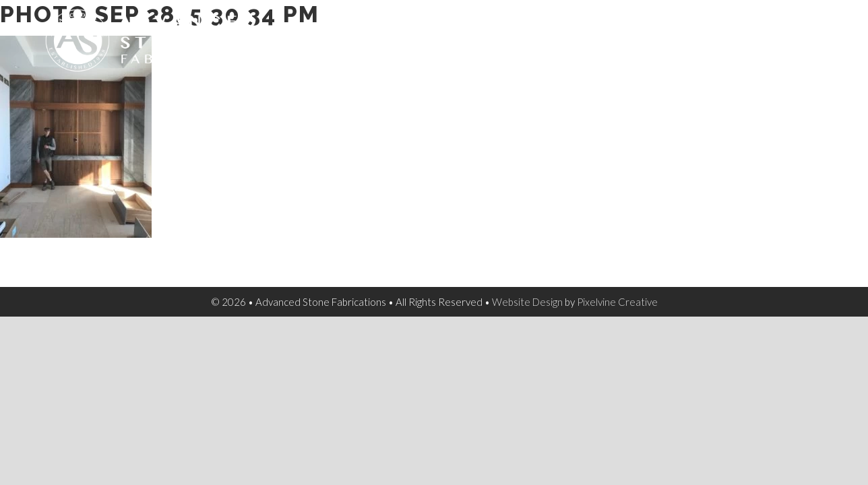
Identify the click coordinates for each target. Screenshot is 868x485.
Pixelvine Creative (617, 302)
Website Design (527, 302)
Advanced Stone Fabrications (153, 40)
